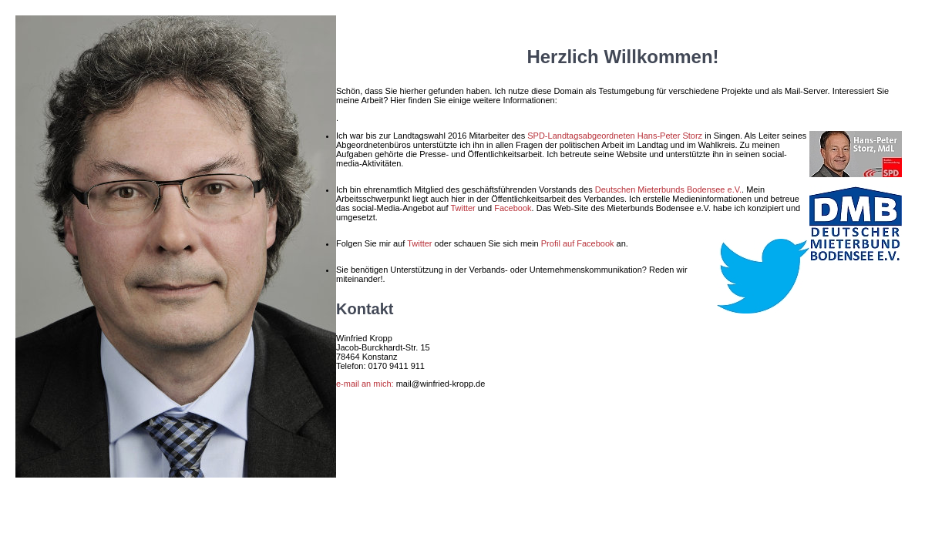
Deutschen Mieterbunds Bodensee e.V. (668, 189)
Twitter (462, 208)
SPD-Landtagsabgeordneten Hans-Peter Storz (615, 136)
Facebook (513, 208)
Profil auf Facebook (578, 243)
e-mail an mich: (365, 384)
